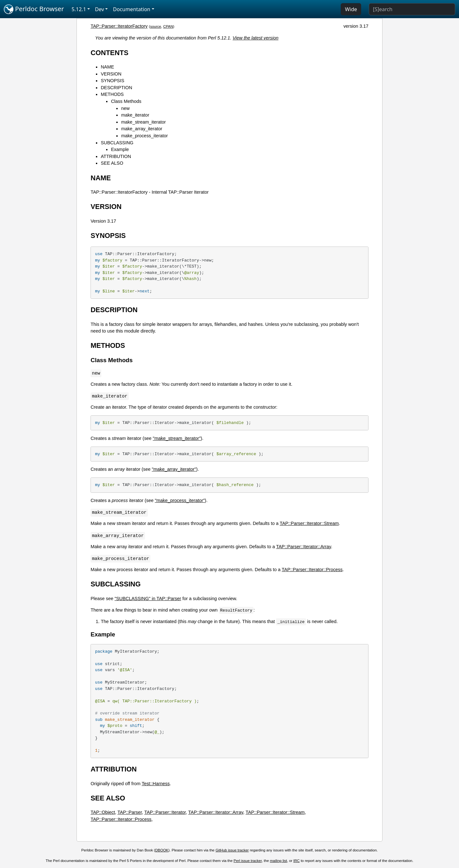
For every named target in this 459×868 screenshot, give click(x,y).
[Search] (412, 9)
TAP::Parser (130, 812)
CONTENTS (109, 53)
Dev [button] (100, 9)
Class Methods (126, 101)
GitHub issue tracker (232, 850)
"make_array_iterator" (174, 469)
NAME (107, 67)
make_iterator (135, 115)
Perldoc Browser (34, 9)
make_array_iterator (142, 129)
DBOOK (162, 850)
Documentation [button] (131, 9)
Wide (351, 9)
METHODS (112, 94)
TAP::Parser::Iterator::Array (303, 547)
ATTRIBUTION (116, 156)
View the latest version (256, 38)
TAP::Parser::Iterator (165, 812)
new (125, 108)
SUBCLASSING (117, 143)
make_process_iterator (144, 136)
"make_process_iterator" (180, 500)
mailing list (279, 861)
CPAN (168, 26)
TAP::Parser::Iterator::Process (312, 570)
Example (120, 149)
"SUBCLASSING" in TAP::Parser (148, 599)
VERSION (111, 74)
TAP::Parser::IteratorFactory (119, 26)
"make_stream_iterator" (177, 438)
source (156, 26)
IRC (296, 861)
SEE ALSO (112, 163)
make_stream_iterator (143, 122)
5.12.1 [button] (79, 9)
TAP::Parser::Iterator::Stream (309, 523)
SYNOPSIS (113, 81)
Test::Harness (156, 784)
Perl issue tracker (248, 861)
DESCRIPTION (116, 88)
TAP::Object (103, 812)
